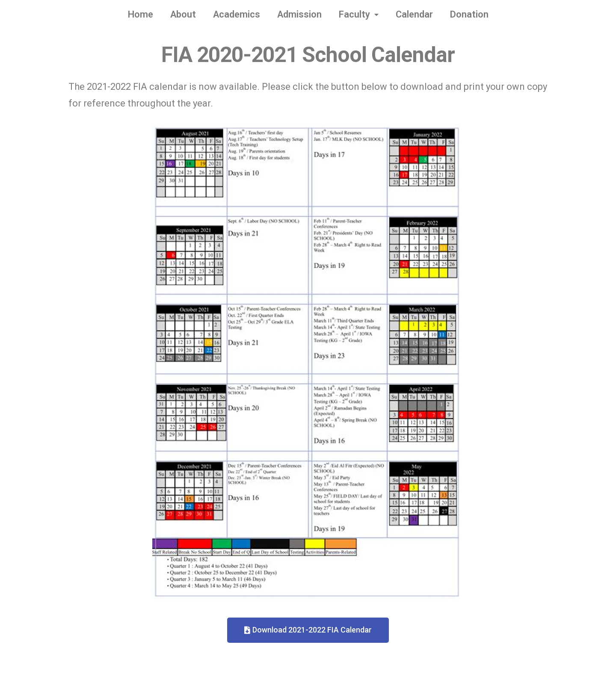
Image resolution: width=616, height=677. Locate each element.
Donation (469, 14)
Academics (237, 14)
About (183, 14)
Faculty (359, 15)
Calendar (414, 14)
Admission (299, 14)
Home (141, 14)
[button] (308, 630)
